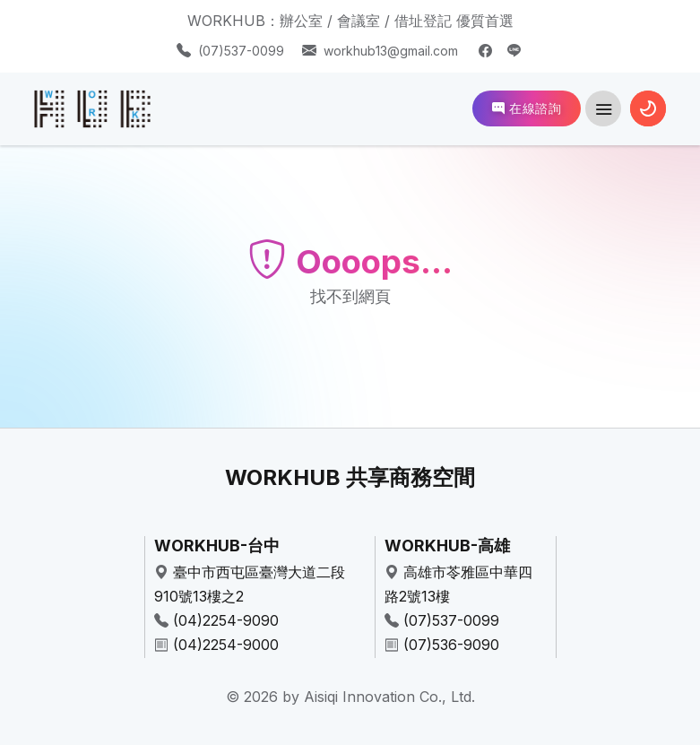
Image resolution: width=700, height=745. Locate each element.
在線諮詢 (527, 108)
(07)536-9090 (451, 645)
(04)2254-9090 (226, 620)
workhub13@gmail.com (391, 51)
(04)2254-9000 (226, 645)
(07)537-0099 (241, 51)
